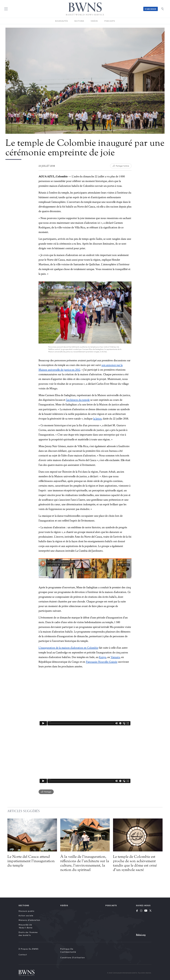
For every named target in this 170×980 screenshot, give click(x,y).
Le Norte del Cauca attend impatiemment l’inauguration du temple (31, 861)
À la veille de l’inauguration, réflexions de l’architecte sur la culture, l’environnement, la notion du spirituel (85, 863)
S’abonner (151, 9)
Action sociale (26, 916)
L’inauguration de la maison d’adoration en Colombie (68, 648)
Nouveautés (61, 21)
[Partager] (46, 792)
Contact (23, 955)
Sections (79, 21)
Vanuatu (115, 657)
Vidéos (94, 21)
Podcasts (110, 21)
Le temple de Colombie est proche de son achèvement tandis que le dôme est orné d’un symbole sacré (135, 863)
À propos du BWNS (29, 949)
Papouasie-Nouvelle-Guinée (102, 662)
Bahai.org (141, 935)
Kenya (102, 657)
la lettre (97, 419)
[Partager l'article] (121, 166)
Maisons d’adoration (29, 920)
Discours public (27, 911)
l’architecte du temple (78, 400)
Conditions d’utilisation (73, 957)
